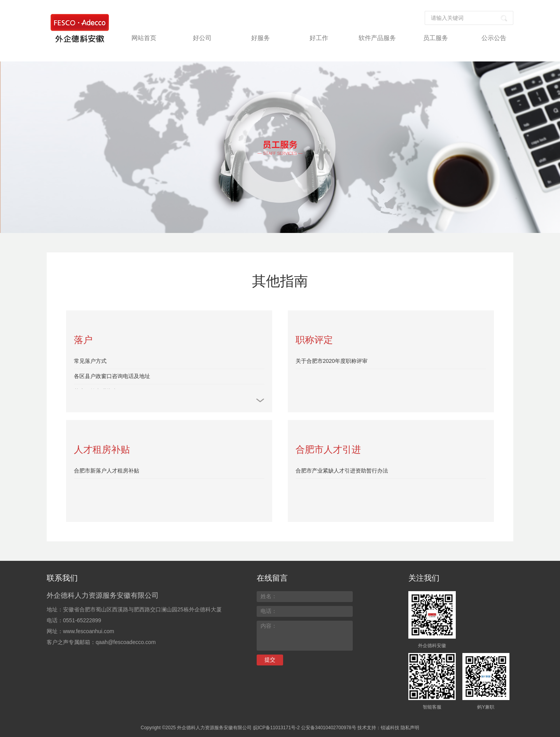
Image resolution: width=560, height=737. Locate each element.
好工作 (319, 38)
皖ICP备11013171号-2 (276, 728)
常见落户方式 (90, 361)
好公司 (202, 38)
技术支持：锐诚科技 (378, 728)
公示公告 (494, 38)
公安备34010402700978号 (328, 728)
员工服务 (436, 38)
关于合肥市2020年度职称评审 (332, 361)
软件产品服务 (377, 38)
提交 (270, 660)
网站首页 (144, 38)
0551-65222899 (82, 620)
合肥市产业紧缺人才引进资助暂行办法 (342, 471)
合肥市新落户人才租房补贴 (107, 471)
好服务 (261, 38)
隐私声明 (410, 728)
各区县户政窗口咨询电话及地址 (112, 376)
